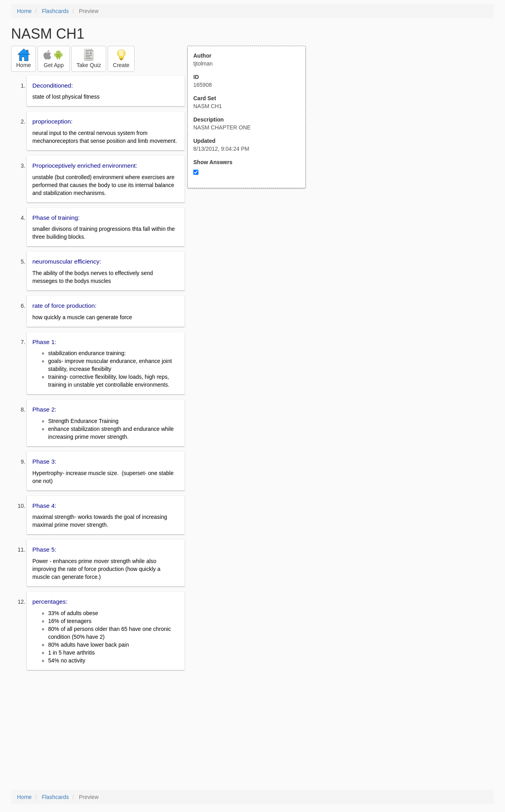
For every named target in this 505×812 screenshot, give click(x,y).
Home (24, 11)
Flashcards (55, 11)
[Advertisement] (251, 266)
